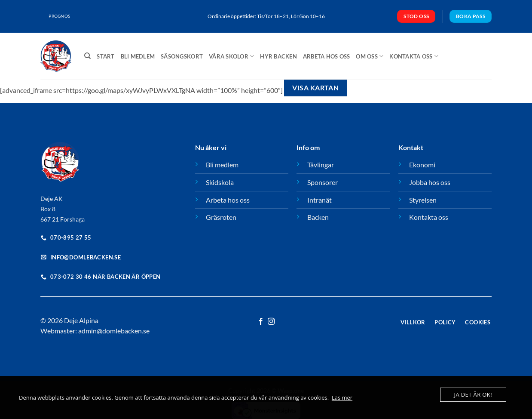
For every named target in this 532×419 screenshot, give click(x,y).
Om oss (370, 56)
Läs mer (342, 397)
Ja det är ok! (473, 394)
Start (105, 56)
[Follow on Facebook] (261, 322)
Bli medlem (138, 56)
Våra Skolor (231, 56)
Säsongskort (182, 56)
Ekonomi (422, 165)
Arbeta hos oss (327, 56)
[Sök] (87, 56)
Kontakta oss (414, 56)
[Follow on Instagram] (271, 322)
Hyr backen (278, 56)
